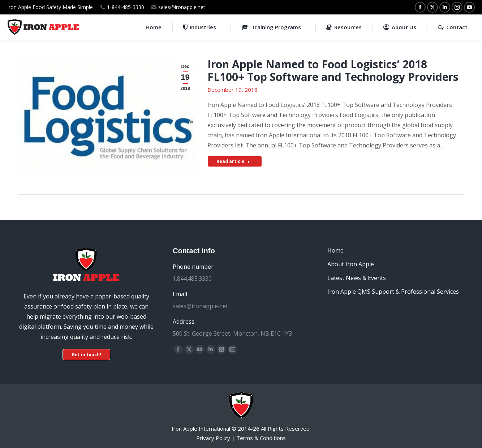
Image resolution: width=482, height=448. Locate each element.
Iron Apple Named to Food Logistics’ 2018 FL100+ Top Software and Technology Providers (333, 70)
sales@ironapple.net (182, 7)
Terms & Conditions (261, 438)
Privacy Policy (213, 438)
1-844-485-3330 (126, 7)
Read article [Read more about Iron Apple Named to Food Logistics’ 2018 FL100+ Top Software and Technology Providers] (233, 161)
